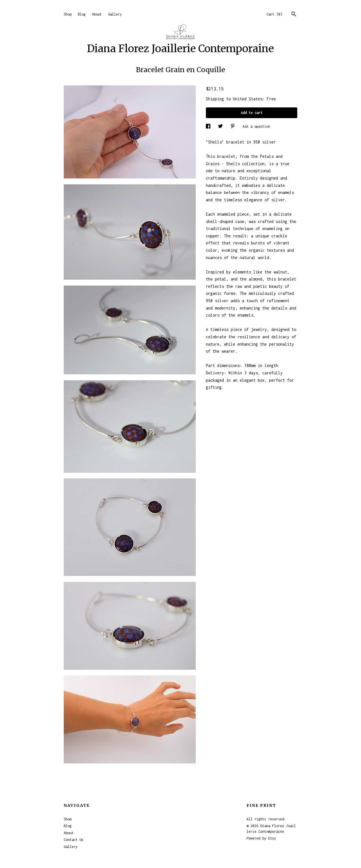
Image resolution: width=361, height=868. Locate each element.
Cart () (274, 14)
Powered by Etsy (261, 838)
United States (248, 99)
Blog (82, 14)
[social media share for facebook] (209, 126)
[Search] (294, 15)
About (97, 14)
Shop (68, 14)
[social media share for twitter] (221, 126)
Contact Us (74, 840)
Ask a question (256, 126)
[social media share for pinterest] (234, 126)
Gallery (115, 14)
